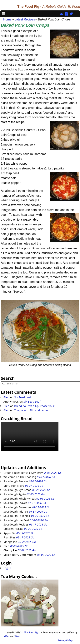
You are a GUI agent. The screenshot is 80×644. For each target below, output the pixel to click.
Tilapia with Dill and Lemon (32, 410)
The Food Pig (31, 633)
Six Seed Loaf (23, 397)
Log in (7, 568)
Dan (17, 636)
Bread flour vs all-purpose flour (34, 406)
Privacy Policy (65, 640)
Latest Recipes (25, 19)
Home (7, 19)
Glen (6, 397)
